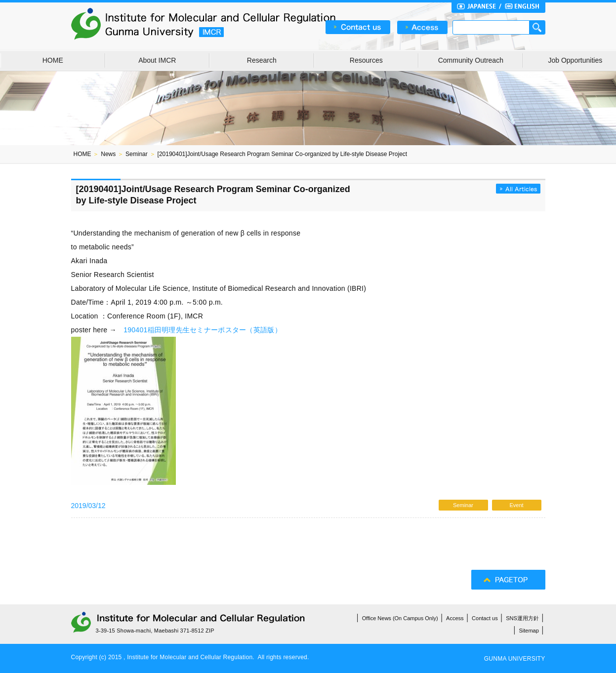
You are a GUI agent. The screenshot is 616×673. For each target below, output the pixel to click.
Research (262, 60)
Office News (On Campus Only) (400, 618)
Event (516, 505)
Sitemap (529, 631)
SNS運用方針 (522, 618)
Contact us (485, 618)
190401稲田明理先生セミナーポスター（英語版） (203, 330)
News (108, 154)
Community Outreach (471, 60)
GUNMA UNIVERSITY (515, 659)
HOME (53, 60)
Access (455, 618)
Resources (366, 60)
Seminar (137, 154)
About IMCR (157, 60)
